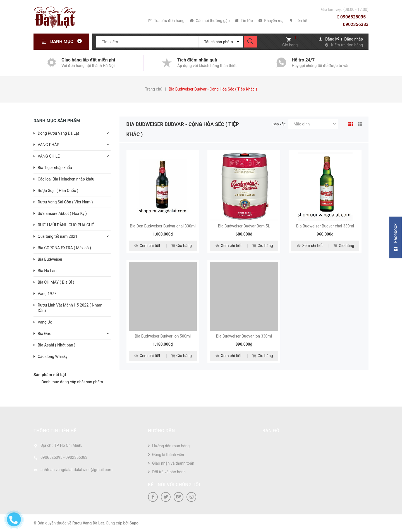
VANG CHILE (49, 156)
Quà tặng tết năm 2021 (58, 236)
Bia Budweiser (50, 259)
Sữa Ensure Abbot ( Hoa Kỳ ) (62, 213)
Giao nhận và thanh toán (173, 463)
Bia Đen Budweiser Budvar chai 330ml (163, 226)
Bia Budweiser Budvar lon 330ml (244, 336)
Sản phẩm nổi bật (50, 375)
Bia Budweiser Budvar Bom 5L (244, 226)
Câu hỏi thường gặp (210, 21)
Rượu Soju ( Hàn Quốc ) (58, 191)
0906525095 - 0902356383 (353, 21)
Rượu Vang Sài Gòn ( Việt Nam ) (65, 202)
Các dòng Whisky (53, 357)
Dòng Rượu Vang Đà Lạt (58, 133)
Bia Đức (45, 334)
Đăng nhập (354, 39)
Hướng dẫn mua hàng (171, 446)
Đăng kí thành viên (168, 455)
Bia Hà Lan (47, 271)
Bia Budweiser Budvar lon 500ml (163, 336)
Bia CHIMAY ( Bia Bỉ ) (56, 282)
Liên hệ (299, 21)
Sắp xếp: (280, 124)
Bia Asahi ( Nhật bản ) (57, 345)
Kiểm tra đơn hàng (347, 45)
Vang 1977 (47, 294)
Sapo (134, 523)
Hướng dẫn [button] (161, 431)
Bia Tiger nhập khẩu (55, 168)
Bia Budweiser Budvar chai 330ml (325, 226)
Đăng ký (332, 39)
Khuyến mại (271, 21)
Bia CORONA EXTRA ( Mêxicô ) (64, 248)
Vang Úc (45, 322)
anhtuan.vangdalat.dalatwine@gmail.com (76, 470)
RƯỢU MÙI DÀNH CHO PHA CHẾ (66, 225)
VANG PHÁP (48, 145)
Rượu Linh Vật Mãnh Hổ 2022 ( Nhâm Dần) (70, 308)
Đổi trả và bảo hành (169, 472)
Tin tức (244, 21)
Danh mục (68, 41)
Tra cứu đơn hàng (166, 21)
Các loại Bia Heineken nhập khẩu (66, 179)
